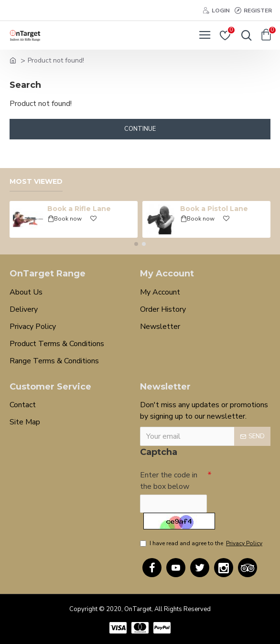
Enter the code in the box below (169, 481)
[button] (136, 243)
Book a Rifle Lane (79, 208)
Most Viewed (36, 181)
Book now (68, 218)
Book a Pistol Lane (214, 208)
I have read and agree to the (202, 543)
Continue (140, 129)
